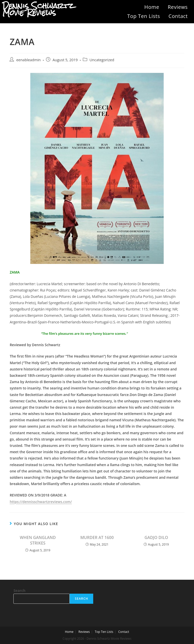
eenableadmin (28, 60)
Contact (178, 16)
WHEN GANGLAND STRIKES (38, 540)
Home (152, 7)
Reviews (178, 7)
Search (19, 590)
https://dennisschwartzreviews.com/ (41, 502)
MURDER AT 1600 (97, 537)
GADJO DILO (156, 537)
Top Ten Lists (144, 16)
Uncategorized (102, 60)
